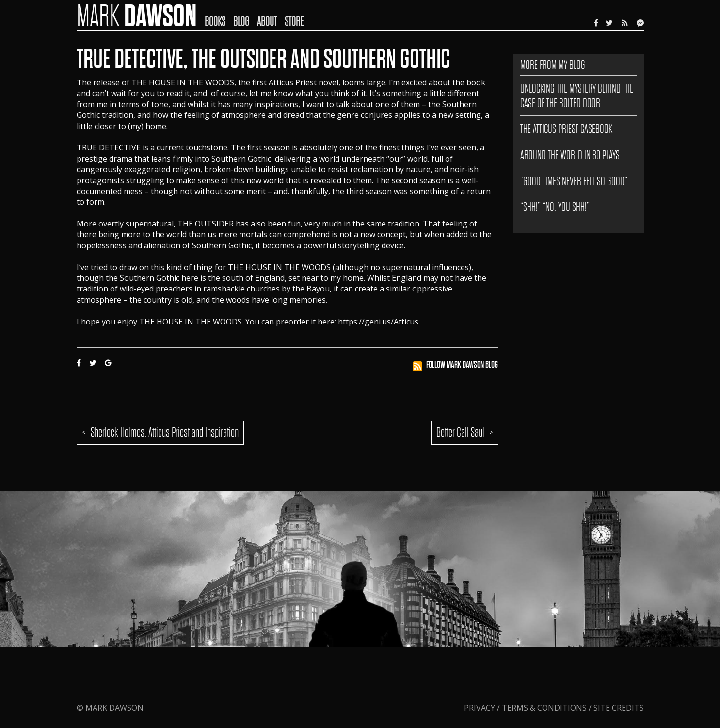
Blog (241, 22)
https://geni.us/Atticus (378, 322)
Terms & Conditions (544, 708)
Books (215, 22)
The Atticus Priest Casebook (566, 129)
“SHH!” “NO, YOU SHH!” (555, 207)
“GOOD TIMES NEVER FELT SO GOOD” (574, 181)
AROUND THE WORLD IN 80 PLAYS (570, 155)
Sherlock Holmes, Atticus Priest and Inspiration (165, 432)
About (267, 22)
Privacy (480, 708)
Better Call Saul (460, 432)
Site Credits (619, 708)
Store (294, 22)
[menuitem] (219, 15)
